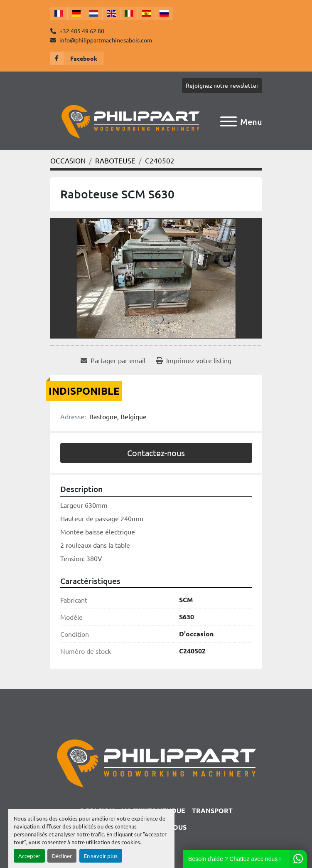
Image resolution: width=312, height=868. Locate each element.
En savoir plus (101, 856)
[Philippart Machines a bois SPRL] (156, 762)
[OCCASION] (68, 160)
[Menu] (228, 121)
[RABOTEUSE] (115, 160)
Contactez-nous (156, 453)
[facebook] (77, 58)
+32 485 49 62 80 (81, 31)
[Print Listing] (194, 360)
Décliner (62, 856)
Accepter (29, 856)
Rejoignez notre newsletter (222, 85)
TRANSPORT (212, 810)
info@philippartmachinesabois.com (105, 40)
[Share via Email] (113, 360)
